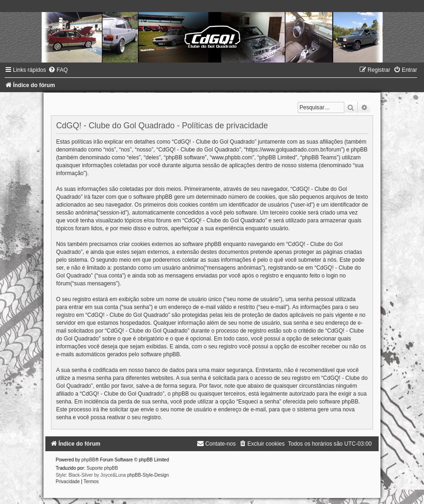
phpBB (88, 460)
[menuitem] (58, 70)
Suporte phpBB (102, 468)
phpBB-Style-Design (148, 475)
